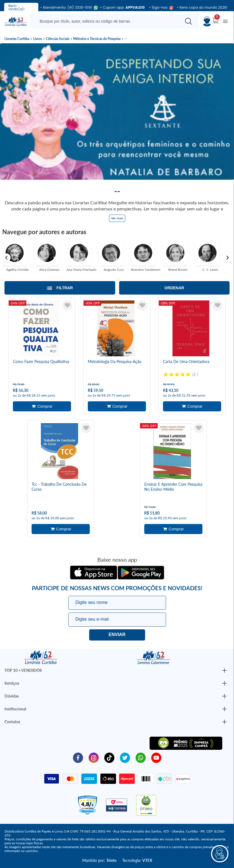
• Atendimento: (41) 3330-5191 (68, 8)
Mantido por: (99, 860)
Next (228, 258)
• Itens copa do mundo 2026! (202, 8)
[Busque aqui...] (107, 21)
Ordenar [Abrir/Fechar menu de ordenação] (174, 288)
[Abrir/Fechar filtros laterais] (60, 288)
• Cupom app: (123, 8)
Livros (38, 39)
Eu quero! (117, 635)
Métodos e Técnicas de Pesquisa (97, 39)
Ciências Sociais (58, 39)
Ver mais (117, 218)
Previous (6, 258)
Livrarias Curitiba (17, 39)
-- (126, 39)
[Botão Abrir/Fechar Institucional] (224, 670)
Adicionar (42, 406)
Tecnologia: (137, 860)
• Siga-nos (161, 8)
